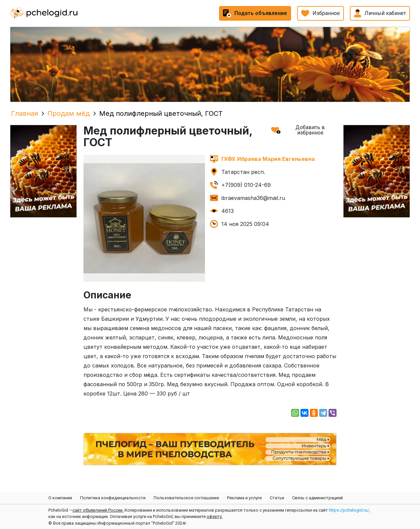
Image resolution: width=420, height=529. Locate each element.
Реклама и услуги (244, 498)
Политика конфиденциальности (113, 498)
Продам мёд (69, 113)
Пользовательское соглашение (186, 498)
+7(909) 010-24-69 (246, 185)
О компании (60, 498)
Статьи (277, 498)
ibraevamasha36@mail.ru (253, 198)
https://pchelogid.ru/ (349, 510)
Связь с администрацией (318, 498)
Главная (25, 113)
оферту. (215, 516)
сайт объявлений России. (98, 510)
